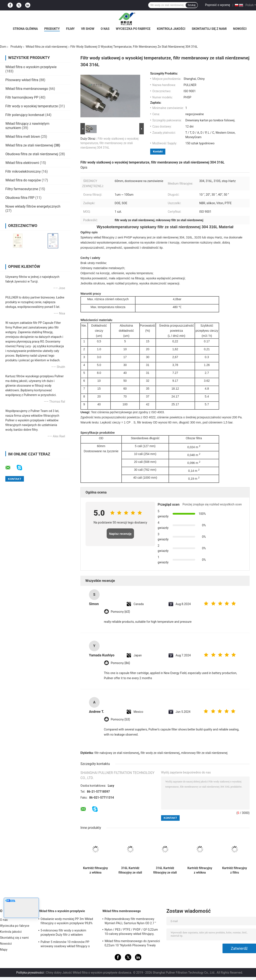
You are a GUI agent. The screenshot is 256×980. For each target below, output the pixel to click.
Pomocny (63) (120, 612)
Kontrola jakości (171, 29)
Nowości (240, 29)
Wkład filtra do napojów (23, 180)
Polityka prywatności (30, 973)
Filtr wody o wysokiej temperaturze (32, 106)
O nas (105, 29)
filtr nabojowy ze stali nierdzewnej (117, 753)
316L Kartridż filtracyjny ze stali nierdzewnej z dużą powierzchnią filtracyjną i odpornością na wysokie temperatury (130, 870)
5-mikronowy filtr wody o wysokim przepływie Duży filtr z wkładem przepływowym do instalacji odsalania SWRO (66, 933)
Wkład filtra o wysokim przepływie (31, 67)
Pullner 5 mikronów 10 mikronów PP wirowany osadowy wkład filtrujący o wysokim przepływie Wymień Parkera (65, 945)
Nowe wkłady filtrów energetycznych (33, 206)
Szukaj (192, 5)
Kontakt (158, 151)
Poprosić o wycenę (217, 5)
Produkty (52, 29)
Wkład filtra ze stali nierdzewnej (46, 47)
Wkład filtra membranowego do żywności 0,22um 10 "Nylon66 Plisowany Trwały (132, 943)
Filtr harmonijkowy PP (22, 97)
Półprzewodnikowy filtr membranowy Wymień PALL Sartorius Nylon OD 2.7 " (130, 921)
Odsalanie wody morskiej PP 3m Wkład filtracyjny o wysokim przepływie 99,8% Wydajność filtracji (67, 922)
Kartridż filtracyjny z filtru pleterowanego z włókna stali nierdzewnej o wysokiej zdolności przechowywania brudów (235, 870)
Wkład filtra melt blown (23, 137)
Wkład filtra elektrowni (22, 163)
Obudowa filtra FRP (20, 198)
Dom (3, 47)
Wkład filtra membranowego (27, 89)
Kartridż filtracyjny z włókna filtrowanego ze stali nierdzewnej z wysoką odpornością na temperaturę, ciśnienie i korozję (95, 870)
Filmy (70, 29)
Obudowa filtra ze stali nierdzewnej (32, 154)
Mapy (4, 950)
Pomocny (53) (120, 720)
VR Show (88, 29)
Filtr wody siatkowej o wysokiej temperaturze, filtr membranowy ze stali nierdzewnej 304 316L (109, 143)
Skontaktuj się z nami (209, 29)
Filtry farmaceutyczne (22, 189)
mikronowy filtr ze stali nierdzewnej (204, 753)
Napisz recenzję (120, 534)
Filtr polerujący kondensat (25, 115)
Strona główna (25, 29)
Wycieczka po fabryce (133, 29)
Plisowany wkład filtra (22, 80)
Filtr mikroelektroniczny (23, 171)
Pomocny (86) (120, 663)
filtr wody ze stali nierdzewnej (160, 753)
